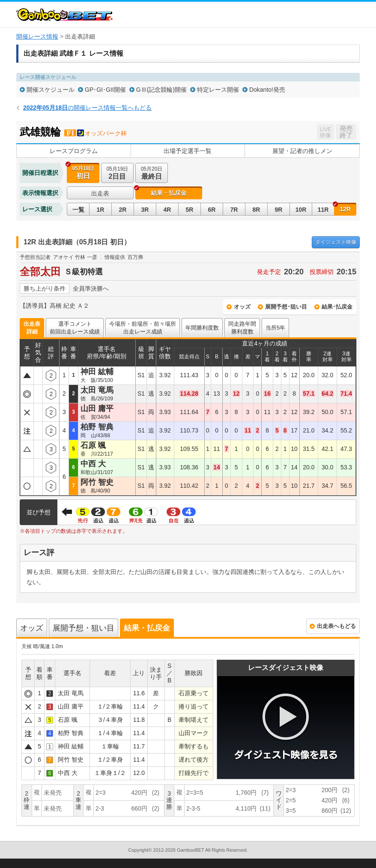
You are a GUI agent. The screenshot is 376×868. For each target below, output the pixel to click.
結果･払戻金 (337, 307)
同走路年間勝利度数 (242, 328)
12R (345, 209)
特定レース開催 (218, 90)
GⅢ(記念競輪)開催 (161, 90)
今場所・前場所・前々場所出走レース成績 (143, 328)
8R (257, 210)
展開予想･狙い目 (286, 307)
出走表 (100, 193)
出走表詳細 (32, 328)
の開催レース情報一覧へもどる (87, 108)
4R (167, 210)
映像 (336, 242)
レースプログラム (74, 151)
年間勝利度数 (202, 328)
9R (279, 210)
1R (101, 210)
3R (145, 210)
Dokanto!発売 (267, 90)
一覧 (78, 210)
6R (212, 210)
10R (301, 210)
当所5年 (275, 328)
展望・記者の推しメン (302, 151)
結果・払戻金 (169, 193)
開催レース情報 (37, 36)
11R (323, 210)
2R (123, 210)
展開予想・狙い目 (84, 628)
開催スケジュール (51, 90)
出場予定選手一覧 (188, 151)
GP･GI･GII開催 (105, 90)
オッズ (242, 307)
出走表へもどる (336, 626)
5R (190, 210)
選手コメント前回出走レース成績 (75, 328)
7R (234, 210)
